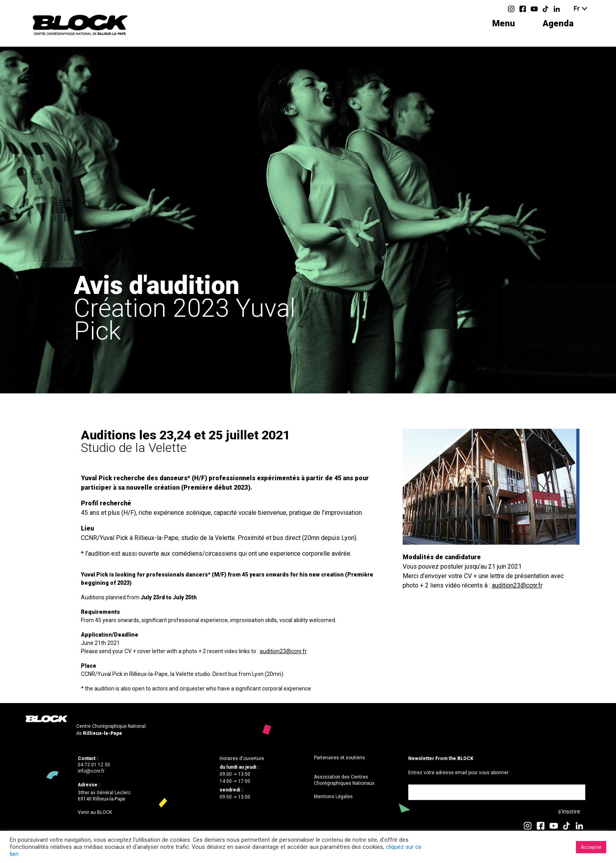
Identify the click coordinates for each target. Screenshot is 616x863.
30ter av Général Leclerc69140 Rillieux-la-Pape (104, 796)
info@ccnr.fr (91, 771)
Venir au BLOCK (95, 812)
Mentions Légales (333, 797)
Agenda (558, 23)
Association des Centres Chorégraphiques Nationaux (344, 780)
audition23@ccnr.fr (283, 651)
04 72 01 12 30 (94, 765)
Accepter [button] (591, 847)
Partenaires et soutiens (339, 758)
